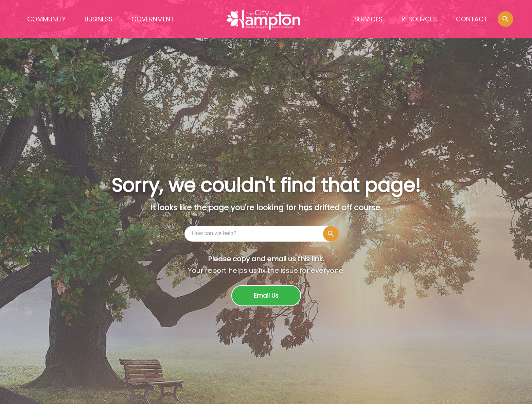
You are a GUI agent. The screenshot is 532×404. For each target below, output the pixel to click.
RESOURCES (419, 19)
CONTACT (472, 19)
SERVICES (368, 19)
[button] (506, 19)
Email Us (266, 296)
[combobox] (263, 233)
